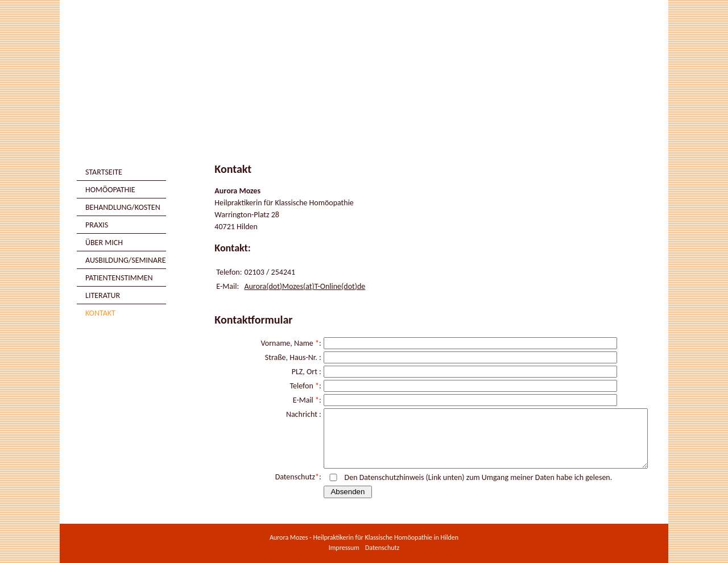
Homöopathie (110, 190)
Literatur (103, 295)
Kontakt (100, 313)
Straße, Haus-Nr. (291, 357)
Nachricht (302, 414)
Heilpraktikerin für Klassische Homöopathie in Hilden (386, 537)
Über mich (104, 243)
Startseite (104, 172)
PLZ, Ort (305, 372)
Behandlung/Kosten (123, 207)
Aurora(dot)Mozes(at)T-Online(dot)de (305, 286)
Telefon (302, 386)
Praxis (97, 225)
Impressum (344, 548)
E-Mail (303, 400)
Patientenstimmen (119, 278)
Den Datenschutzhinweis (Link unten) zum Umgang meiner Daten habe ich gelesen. (479, 477)
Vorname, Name (287, 343)
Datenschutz (382, 548)
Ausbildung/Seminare (126, 260)
